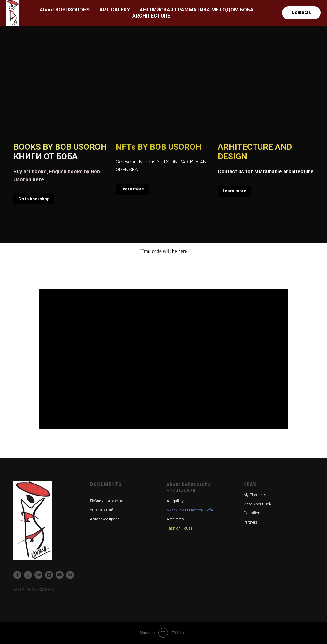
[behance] (38, 575)
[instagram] (49, 575)
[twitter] (28, 575)
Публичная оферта (107, 501)
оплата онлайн (103, 510)
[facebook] (17, 575)
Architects (175, 519)
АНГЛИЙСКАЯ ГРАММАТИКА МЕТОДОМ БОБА (197, 10)
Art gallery (175, 501)
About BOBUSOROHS (65, 10)
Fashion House (179, 528)
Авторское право (105, 519)
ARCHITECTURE (151, 16)
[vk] (70, 575)
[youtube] (60, 575)
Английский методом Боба (190, 510)
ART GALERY (115, 10)
